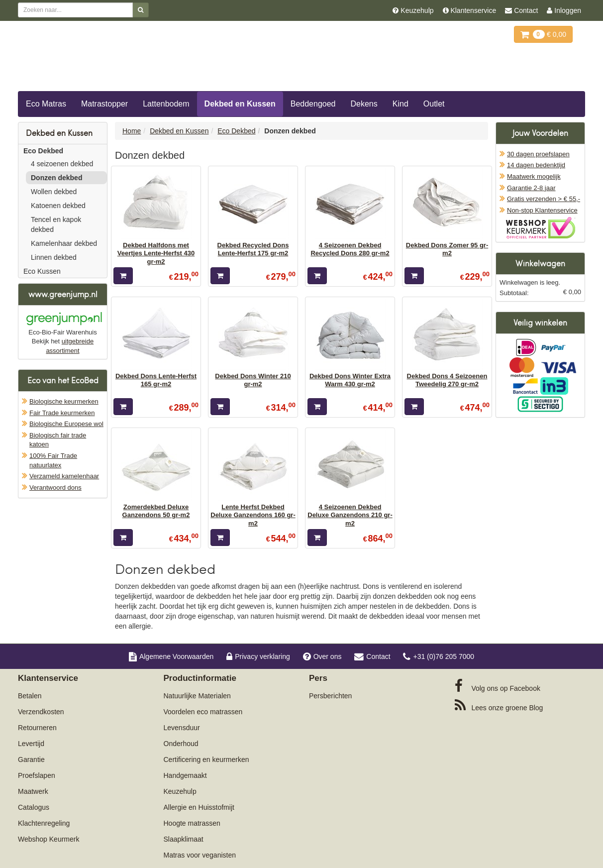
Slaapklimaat (184, 839)
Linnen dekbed (54, 257)
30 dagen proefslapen (538, 154)
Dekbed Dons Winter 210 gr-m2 (253, 380)
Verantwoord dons (55, 488)
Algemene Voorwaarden (171, 656)
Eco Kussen (42, 271)
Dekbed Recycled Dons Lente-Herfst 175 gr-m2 (253, 249)
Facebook (498, 686)
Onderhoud (181, 744)
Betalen (30, 696)
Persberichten (330, 696)
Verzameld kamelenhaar (64, 476)
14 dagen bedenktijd (536, 165)
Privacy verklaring (258, 656)
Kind (401, 104)
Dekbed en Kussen (240, 104)
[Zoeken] (141, 10)
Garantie (31, 759)
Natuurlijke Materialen (197, 696)
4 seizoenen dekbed (62, 164)
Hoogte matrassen (192, 823)
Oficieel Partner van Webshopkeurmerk (541, 228)
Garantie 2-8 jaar (531, 188)
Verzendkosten (41, 712)
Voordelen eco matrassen (203, 712)
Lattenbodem (166, 104)
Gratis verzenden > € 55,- (544, 199)
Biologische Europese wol (66, 424)
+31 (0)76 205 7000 (439, 656)
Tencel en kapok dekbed (56, 224)
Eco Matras (46, 104)
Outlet (434, 104)
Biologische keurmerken (64, 401)
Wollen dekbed (54, 192)
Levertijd (31, 744)
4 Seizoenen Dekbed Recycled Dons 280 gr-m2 (350, 249)
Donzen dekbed (56, 178)
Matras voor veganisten (200, 855)
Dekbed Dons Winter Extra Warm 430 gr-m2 (350, 380)
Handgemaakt (185, 775)
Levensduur (182, 728)
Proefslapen (37, 775)
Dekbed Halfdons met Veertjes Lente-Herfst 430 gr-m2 (156, 253)
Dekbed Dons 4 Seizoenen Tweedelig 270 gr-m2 (447, 380)
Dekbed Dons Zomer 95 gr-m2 (447, 249)
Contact (372, 656)
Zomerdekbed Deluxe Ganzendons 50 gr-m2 (156, 511)
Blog (499, 705)
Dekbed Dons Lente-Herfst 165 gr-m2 (156, 380)
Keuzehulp (180, 791)
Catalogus (34, 807)
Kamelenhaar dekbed (64, 243)
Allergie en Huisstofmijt (199, 807)
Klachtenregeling (44, 823)
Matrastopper (104, 104)
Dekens (364, 104)
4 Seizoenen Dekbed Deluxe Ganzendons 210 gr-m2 (350, 515)
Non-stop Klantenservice (542, 210)
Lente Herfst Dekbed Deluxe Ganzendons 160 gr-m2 (253, 515)
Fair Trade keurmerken (62, 413)
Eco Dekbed (43, 151)
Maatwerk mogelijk (534, 176)
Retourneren (37, 728)
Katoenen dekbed (58, 206)
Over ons (322, 656)
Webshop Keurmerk (49, 839)
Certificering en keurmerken (206, 759)
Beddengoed (313, 104)
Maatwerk (33, 791)
